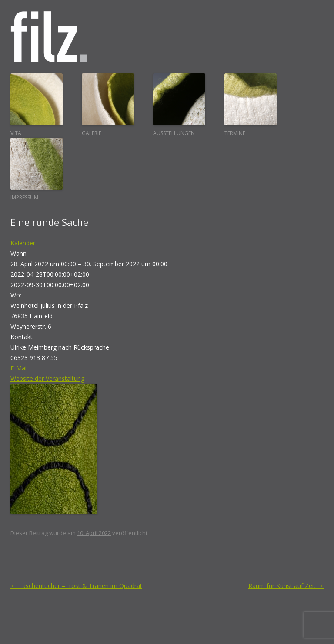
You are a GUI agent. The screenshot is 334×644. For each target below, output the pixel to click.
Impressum (37, 169)
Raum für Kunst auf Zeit (286, 586)
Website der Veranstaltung (47, 378)
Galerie (108, 105)
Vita (37, 105)
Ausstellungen (179, 105)
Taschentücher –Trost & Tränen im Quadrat (76, 586)
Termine (250, 105)
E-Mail (19, 368)
